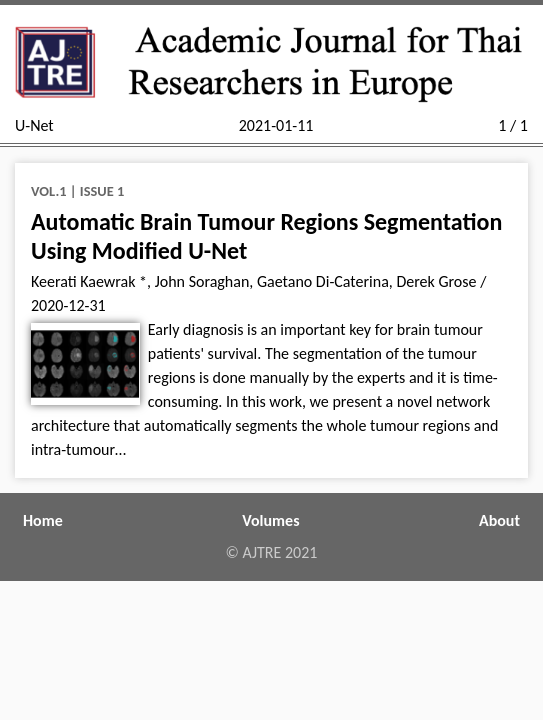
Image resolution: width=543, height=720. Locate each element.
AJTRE (262, 552)
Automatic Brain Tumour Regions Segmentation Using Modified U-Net (266, 236)
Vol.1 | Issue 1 (77, 191)
